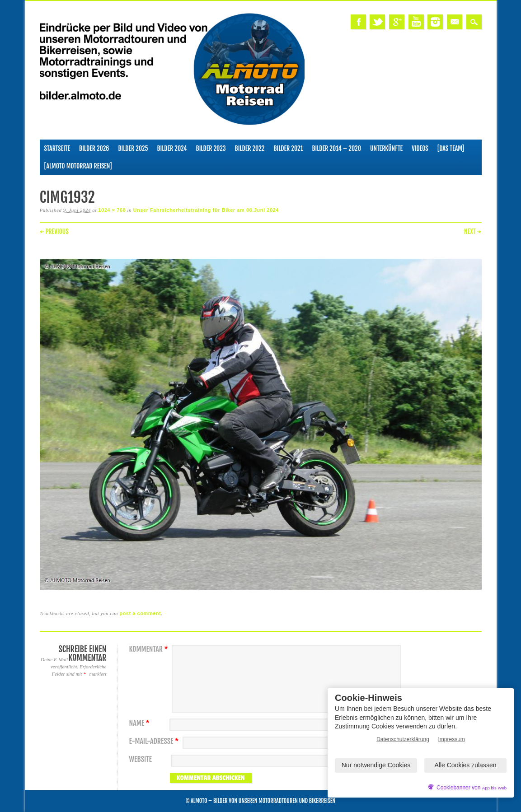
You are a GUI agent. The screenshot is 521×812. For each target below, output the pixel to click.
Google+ (397, 22)
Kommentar (150, 649)
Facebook (358, 22)
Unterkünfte (386, 148)
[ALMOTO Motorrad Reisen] (78, 166)
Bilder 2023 (211, 148)
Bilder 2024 (172, 148)
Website (141, 759)
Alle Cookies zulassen (466, 765)
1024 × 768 (112, 210)
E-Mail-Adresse (155, 741)
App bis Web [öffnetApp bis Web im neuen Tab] (494, 788)
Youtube (416, 22)
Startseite (57, 148)
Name (141, 723)
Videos (420, 148)
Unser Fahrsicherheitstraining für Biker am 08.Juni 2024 (206, 210)
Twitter (377, 22)
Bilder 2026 (94, 148)
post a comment (140, 613)
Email (455, 22)
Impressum (452, 739)
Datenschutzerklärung (403, 739)
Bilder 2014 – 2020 (336, 148)
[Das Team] (451, 148)
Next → (473, 231)
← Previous (54, 231)
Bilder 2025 (133, 148)
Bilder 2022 (250, 148)
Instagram (435, 22)
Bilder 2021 (288, 148)
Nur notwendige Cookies (376, 765)
